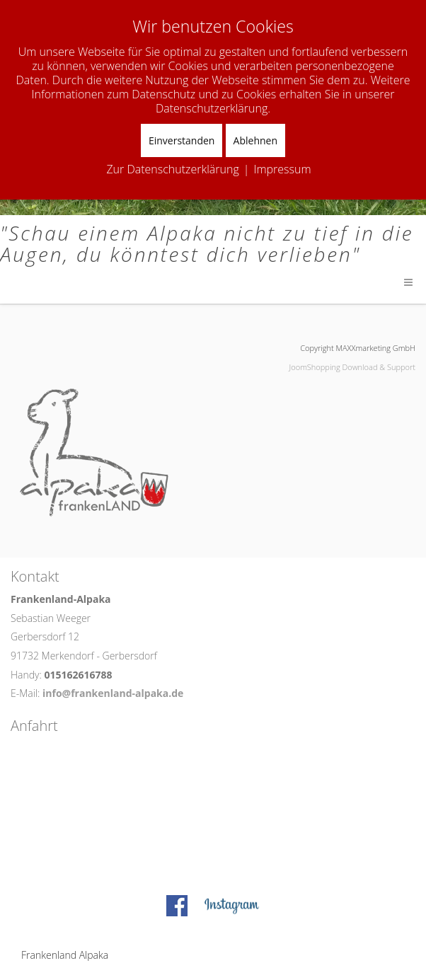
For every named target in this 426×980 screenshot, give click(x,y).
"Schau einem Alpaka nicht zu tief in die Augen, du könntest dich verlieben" (207, 243)
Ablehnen (255, 140)
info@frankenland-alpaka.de (113, 693)
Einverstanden (182, 140)
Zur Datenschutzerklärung (172, 169)
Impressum (282, 169)
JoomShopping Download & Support (352, 367)
